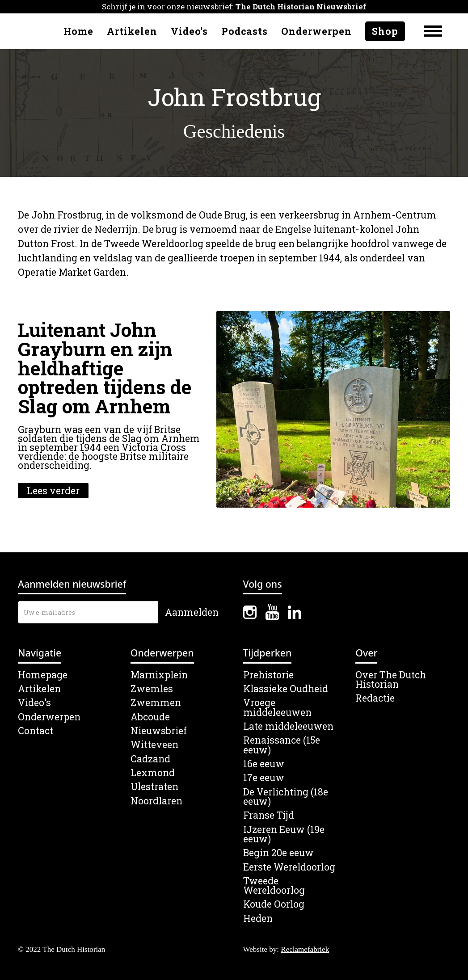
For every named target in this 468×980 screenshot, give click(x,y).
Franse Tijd (269, 815)
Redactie (375, 698)
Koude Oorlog (274, 904)
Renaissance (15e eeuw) (282, 745)
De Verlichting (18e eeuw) (286, 797)
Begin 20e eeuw (278, 853)
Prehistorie (268, 675)
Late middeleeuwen (288, 726)
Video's (189, 31)
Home (78, 31)
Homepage (43, 675)
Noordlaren (156, 801)
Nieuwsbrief (159, 731)
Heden (258, 919)
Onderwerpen (316, 31)
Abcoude (150, 717)
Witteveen (154, 745)
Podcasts (245, 31)
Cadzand (150, 759)
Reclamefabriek (305, 949)
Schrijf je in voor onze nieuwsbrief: (234, 6)
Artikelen (132, 31)
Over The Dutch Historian (391, 680)
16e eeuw (264, 764)
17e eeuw (264, 778)
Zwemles (152, 689)
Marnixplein (159, 675)
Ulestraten (154, 787)
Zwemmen (156, 703)
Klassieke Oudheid (286, 689)
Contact (36, 731)
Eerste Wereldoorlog (289, 867)
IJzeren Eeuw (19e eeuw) (284, 835)
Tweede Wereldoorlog (274, 886)
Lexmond (153, 773)
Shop (385, 31)
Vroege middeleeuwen (277, 708)
